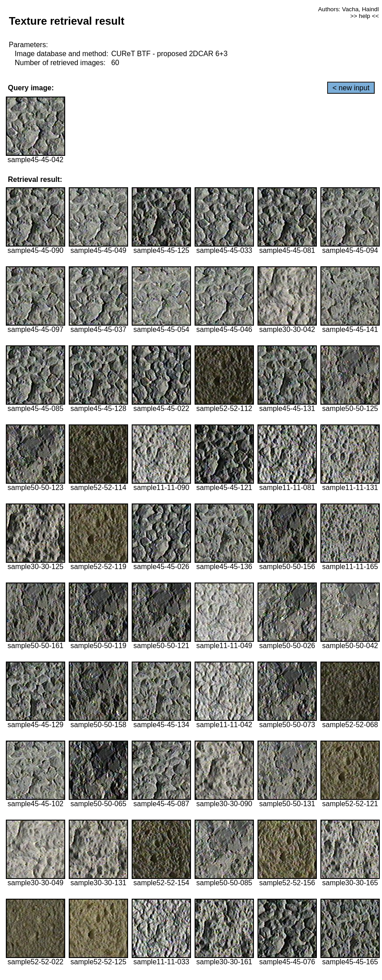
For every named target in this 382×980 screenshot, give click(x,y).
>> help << (364, 16)
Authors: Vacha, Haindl (349, 9)
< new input (351, 88)
